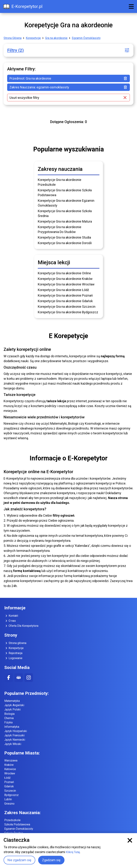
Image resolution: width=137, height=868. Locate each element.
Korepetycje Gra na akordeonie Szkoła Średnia (65, 213)
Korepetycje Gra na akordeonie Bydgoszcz (68, 312)
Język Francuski (14, 735)
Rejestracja (13, 653)
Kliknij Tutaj (73, 852)
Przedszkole (12, 820)
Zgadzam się (51, 860)
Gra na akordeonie (56, 38)
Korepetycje (33, 38)
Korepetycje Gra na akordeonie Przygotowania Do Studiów (60, 229)
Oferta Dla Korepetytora (21, 626)
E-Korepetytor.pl (23, 6)
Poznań (9, 782)
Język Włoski (13, 744)
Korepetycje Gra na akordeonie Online (64, 273)
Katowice (10, 769)
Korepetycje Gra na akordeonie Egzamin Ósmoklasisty (66, 203)
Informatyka (12, 727)
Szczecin (10, 791)
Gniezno (9, 804)
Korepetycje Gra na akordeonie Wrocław (66, 284)
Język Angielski (14, 705)
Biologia (9, 714)
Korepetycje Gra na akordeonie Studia (64, 237)
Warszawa (11, 760)
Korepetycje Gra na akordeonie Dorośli (65, 243)
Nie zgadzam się (19, 860)
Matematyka (12, 701)
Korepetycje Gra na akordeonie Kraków (65, 279)
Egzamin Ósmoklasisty (86, 38)
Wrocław (10, 773)
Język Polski (12, 709)
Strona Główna (13, 38)
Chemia (9, 718)
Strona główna (15, 643)
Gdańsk (9, 786)
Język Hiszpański (16, 731)
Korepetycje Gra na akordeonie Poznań (65, 295)
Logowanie (13, 658)
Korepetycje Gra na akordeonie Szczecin (67, 307)
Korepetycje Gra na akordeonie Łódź (63, 290)
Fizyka (8, 722)
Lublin (8, 799)
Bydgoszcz (11, 795)
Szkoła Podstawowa (17, 824)
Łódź (7, 778)
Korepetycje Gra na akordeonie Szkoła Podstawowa (65, 193)
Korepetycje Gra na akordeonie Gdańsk (65, 301)
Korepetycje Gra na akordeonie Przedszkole (60, 182)
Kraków (9, 765)
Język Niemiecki (15, 740)
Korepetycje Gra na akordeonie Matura (65, 221)
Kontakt (11, 616)
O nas (10, 621)
